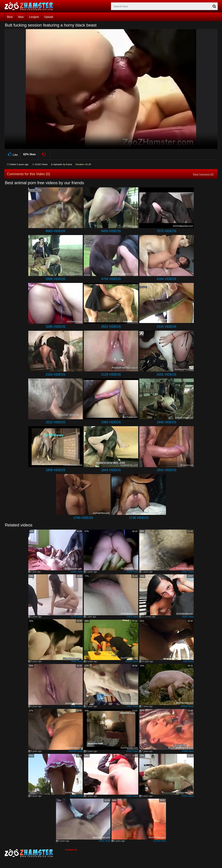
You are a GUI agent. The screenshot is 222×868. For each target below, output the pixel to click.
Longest (34, 17)
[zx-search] (164, 6)
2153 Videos (55, 375)
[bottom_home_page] (35, 853)
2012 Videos (55, 422)
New (21, 17)
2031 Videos (166, 375)
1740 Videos (83, 518)
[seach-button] (214, 6)
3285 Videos (55, 327)
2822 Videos (111, 327)
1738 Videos (139, 518)
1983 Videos (111, 422)
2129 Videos (111, 375)
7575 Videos (166, 231)
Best (10, 17)
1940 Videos (166, 422)
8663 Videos (55, 231)
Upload (49, 17)
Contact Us (71, 850)
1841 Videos (166, 470)
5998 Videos (55, 279)
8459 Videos (111, 231)
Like (12, 154)
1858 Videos (55, 470)
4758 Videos (111, 279)
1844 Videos (111, 470)
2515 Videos (166, 327)
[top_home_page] (30, 6)
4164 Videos (166, 279)
